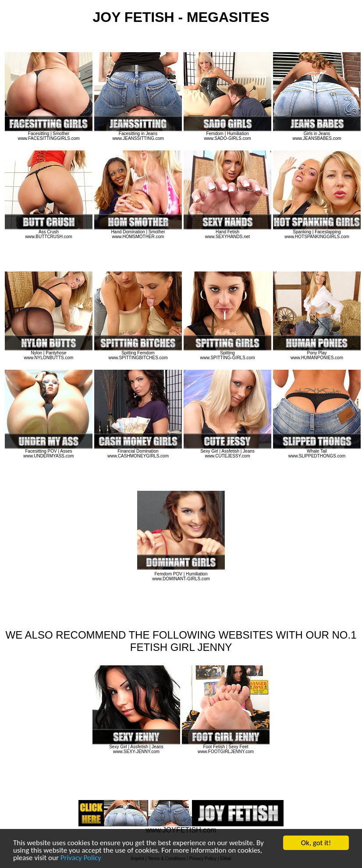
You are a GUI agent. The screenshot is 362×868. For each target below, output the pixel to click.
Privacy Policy (81, 858)
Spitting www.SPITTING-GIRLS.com (227, 353)
